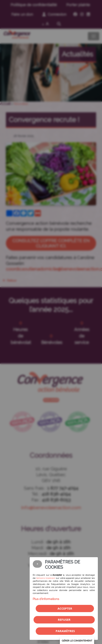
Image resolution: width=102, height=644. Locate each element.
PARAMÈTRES (65, 631)
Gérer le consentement (77, 641)
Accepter (65, 608)
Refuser (64, 620)
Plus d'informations (46, 599)
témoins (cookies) (46, 578)
